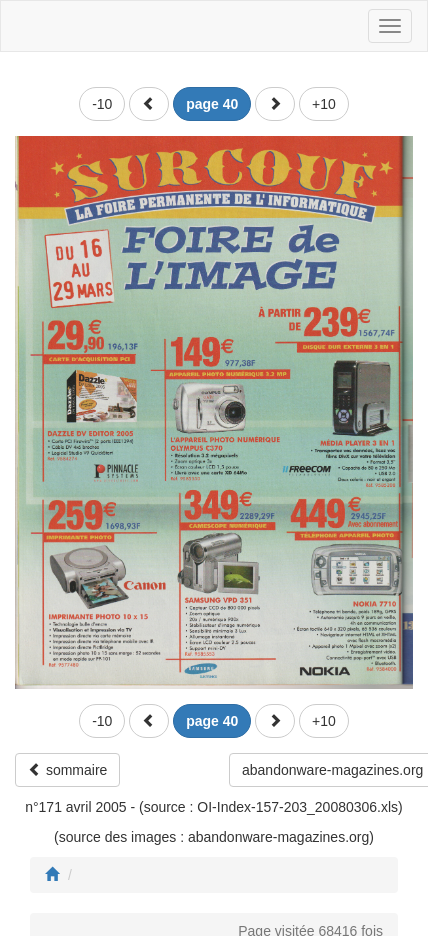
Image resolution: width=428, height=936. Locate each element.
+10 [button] (324, 104)
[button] (149, 104)
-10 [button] (102, 104)
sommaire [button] (67, 770)
